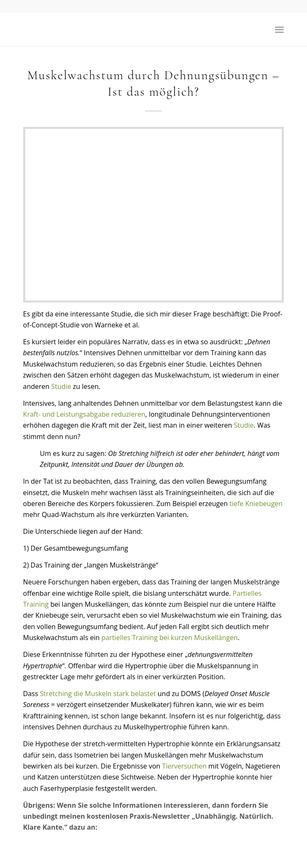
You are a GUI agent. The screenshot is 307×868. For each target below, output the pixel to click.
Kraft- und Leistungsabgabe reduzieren (84, 414)
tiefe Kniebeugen (256, 504)
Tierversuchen (184, 766)
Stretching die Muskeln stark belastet (98, 694)
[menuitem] (279, 29)
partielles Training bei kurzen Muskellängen (169, 638)
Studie (61, 386)
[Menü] (279, 29)
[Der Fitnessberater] (128, 29)
